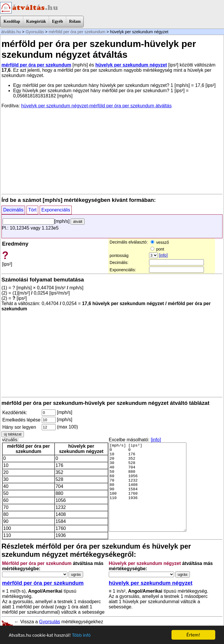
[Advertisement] (112, 151)
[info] (163, 255)
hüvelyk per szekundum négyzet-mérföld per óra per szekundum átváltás (97, 106)
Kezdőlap (12, 21)
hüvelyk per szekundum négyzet (131, 65)
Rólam (75, 21)
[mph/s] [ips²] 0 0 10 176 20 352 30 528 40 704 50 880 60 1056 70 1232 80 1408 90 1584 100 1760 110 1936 (148, 487)
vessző (160, 242)
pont (157, 249)
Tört (32, 210)
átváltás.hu (11, 32)
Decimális (13, 210)
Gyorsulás (35, 32)
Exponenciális (56, 210)
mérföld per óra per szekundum (77, 32)
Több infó (81, 635)
